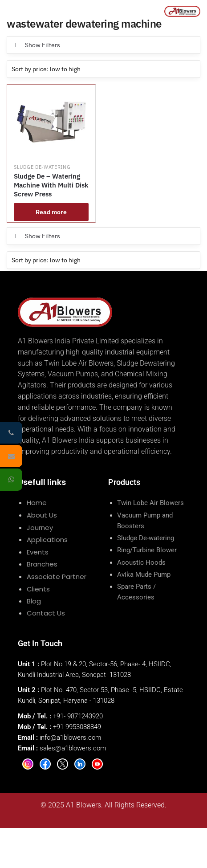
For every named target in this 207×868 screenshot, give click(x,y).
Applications (47, 540)
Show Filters (43, 45)
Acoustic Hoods (141, 562)
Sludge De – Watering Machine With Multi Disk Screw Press (51, 185)
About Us (42, 515)
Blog (34, 601)
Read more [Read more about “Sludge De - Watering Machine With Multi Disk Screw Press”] (51, 212)
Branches (42, 564)
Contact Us (46, 613)
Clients (38, 589)
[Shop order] (103, 69)
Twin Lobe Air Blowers (150, 503)
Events (38, 552)
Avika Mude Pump (144, 575)
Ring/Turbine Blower (147, 550)
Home (37, 503)
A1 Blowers (83, 805)
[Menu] (12, 11)
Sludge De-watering (42, 167)
